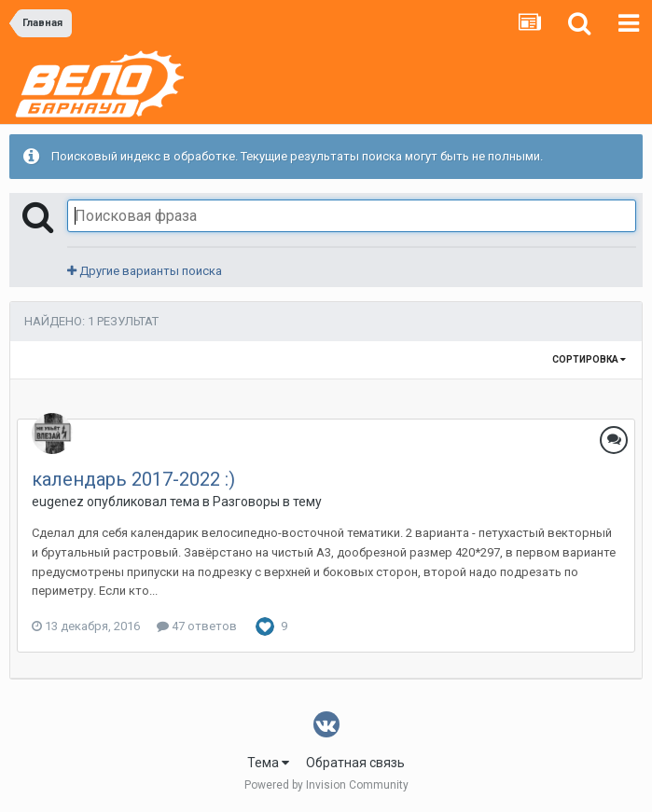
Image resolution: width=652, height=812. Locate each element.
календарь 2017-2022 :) (133, 479)
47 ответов (197, 626)
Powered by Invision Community (326, 785)
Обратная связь (355, 763)
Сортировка (589, 359)
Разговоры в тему (267, 502)
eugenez (58, 502)
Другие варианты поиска (145, 271)
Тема (268, 763)
